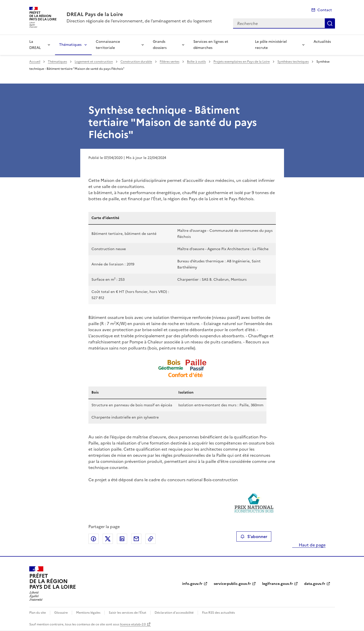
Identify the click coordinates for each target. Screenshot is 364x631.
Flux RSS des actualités (218, 613)
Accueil (35, 62)
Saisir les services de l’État (127, 613)
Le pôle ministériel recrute (271, 45)
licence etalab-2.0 (133, 624)
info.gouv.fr (192, 584)
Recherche (330, 23)
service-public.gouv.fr (232, 584)
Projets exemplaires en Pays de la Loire (242, 62)
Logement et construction (94, 62)
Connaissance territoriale (108, 45)
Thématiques (70, 45)
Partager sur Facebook (93, 539)
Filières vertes (170, 62)
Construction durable (136, 62)
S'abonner (254, 536)
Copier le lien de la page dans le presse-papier (151, 539)
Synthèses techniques (293, 62)
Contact (325, 10)
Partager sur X (108, 539)
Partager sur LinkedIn (122, 539)
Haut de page (312, 545)
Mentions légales (88, 613)
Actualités (322, 42)
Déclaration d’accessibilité (174, 613)
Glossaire (61, 613)
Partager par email (136, 539)
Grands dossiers (160, 45)
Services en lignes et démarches (211, 45)
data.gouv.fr (315, 584)
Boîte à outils (196, 62)
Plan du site (38, 613)
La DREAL (35, 45)
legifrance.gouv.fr (278, 584)
